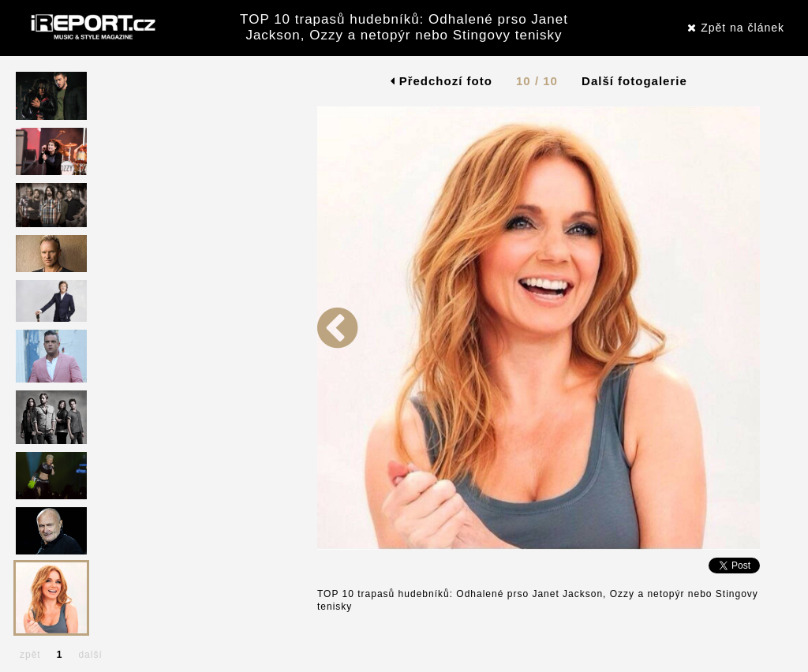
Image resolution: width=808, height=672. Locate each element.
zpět (30, 655)
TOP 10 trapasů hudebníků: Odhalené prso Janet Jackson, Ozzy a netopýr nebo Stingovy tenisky (404, 27)
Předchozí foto (441, 81)
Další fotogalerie (634, 81)
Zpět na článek (736, 28)
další (90, 655)
